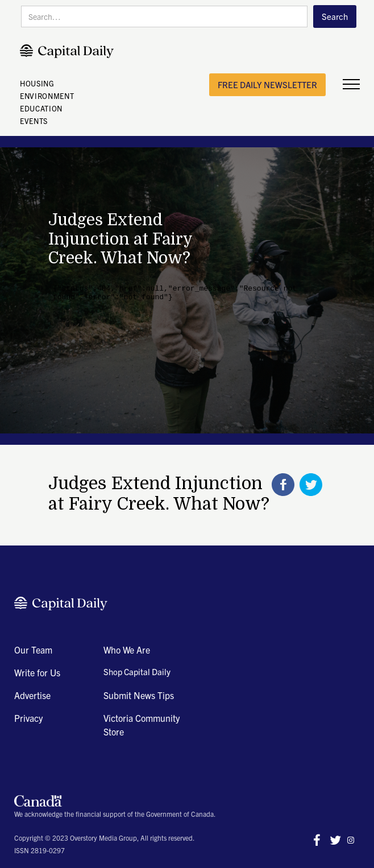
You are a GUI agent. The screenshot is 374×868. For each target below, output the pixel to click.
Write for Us (37, 672)
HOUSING (37, 83)
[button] (351, 85)
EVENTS (34, 121)
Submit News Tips (139, 695)
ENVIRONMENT (47, 96)
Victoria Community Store (142, 725)
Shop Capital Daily (137, 671)
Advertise (32, 695)
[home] (70, 51)
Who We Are (127, 650)
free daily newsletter (267, 84)
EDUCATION (41, 108)
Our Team (33, 650)
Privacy (28, 718)
